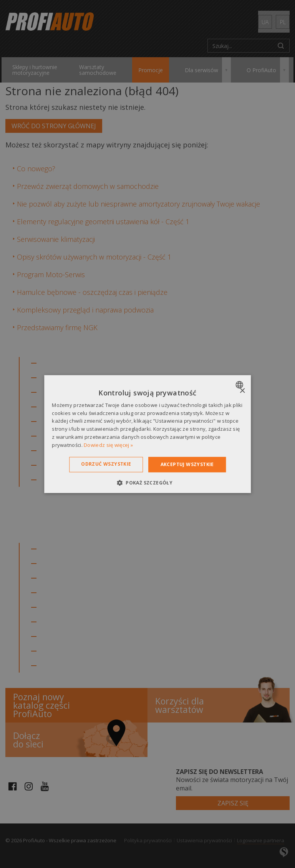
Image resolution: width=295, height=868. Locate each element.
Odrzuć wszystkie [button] (106, 464)
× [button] (242, 391)
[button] (147, 483)
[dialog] (147, 434)
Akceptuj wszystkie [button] (187, 464)
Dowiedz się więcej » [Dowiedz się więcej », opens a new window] (108, 445)
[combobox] (240, 385)
